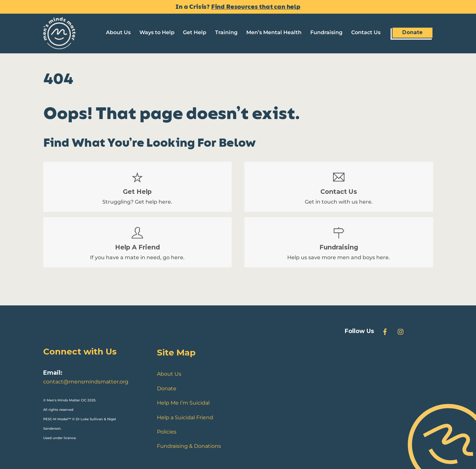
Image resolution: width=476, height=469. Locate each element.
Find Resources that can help (256, 7)
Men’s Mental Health (274, 32)
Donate (412, 32)
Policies (167, 432)
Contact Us (366, 32)
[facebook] (385, 331)
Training (226, 32)
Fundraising (326, 32)
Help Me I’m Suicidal (183, 403)
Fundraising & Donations (189, 446)
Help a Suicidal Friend (185, 417)
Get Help (195, 32)
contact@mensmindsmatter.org (86, 382)
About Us (118, 32)
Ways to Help (157, 32)
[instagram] (401, 331)
